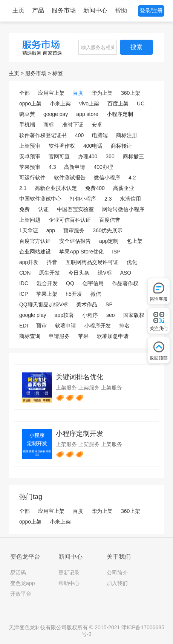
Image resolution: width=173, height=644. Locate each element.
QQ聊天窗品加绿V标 (44, 304)
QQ (70, 283)
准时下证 (73, 125)
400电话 (93, 146)
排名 (124, 326)
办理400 (88, 156)
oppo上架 (30, 103)
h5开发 (74, 294)
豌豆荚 (27, 114)
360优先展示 (108, 230)
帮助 (121, 10)
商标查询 (30, 336)
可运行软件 (32, 178)
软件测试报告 (70, 178)
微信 (96, 294)
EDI (24, 326)
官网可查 (59, 156)
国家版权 (134, 315)
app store (87, 114)
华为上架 (102, 93)
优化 (132, 262)
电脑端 (100, 135)
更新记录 (69, 573)
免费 (24, 209)
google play (33, 315)
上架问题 (30, 220)
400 (79, 135)
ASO (126, 273)
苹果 (83, 336)
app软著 (64, 315)
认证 (43, 209)
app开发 (29, 262)
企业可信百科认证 (70, 220)
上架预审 (30, 146)
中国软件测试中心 (40, 199)
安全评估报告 (75, 241)
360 (110, 156)
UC (141, 103)
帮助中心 (69, 583)
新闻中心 (95, 10)
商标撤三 (133, 156)
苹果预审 (30, 167)
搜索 (136, 47)
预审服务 (74, 230)
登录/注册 (151, 11)
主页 (18, 10)
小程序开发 (98, 326)
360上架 (131, 93)
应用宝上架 (51, 93)
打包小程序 (83, 199)
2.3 (108, 199)
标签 (58, 73)
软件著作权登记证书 (43, 135)
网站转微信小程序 (123, 209)
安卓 (97, 125)
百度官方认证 (35, 241)
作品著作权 (125, 283)
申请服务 (59, 336)
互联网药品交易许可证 (92, 262)
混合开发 (47, 283)
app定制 (109, 241)
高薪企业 (124, 188)
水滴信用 (130, 199)
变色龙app (22, 583)
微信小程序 (107, 178)
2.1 (23, 188)
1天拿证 (29, 230)
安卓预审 (30, 156)
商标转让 (121, 146)
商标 (49, 125)
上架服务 (66, 388)
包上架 (135, 241)
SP (109, 304)
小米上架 (60, 103)
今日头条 (79, 273)
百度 (78, 93)
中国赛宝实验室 (75, 209)
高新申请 (75, 167)
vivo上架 (89, 103)
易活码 (18, 573)
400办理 (103, 167)
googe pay (56, 114)
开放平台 (21, 594)
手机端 (27, 125)
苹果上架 (47, 294)
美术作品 (87, 304)
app (51, 230)
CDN (25, 273)
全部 (24, 93)
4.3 (52, 167)
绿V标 (105, 273)
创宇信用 (93, 283)
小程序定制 (120, 114)
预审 (41, 326)
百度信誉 (110, 220)
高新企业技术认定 (56, 188)
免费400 (95, 188)
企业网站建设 (35, 252)
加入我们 (117, 583)
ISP (116, 252)
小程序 (90, 315)
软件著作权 (62, 146)
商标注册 (127, 135)
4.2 (132, 178)
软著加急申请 (113, 336)
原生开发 (49, 273)
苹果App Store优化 (81, 252)
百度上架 (118, 103)
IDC (24, 283)
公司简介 (117, 573)
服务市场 (64, 10)
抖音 (52, 262)
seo (111, 315)
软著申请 (66, 326)
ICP (24, 294)
